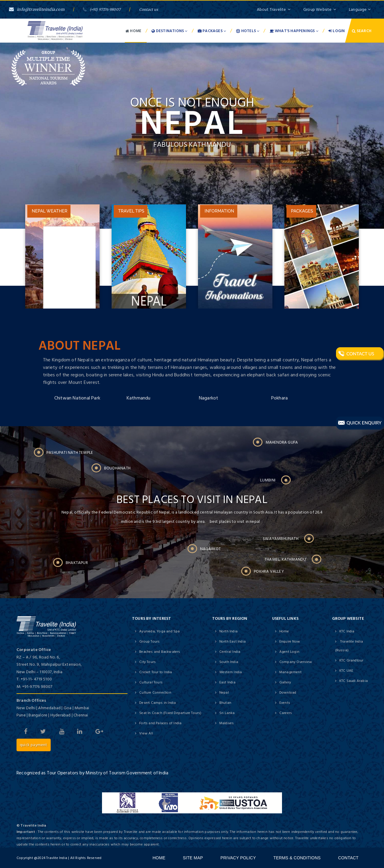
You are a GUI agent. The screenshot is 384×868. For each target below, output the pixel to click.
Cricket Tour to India (156, 672)
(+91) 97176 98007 (102, 9)
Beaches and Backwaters (160, 652)
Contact (348, 858)
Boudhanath (117, 468)
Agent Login (289, 652)
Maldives (227, 723)
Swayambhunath (281, 539)
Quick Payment (34, 745)
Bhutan (225, 703)
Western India (231, 672)
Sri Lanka (227, 713)
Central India (230, 652)
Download (288, 693)
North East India (232, 642)
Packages (212, 31)
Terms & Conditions (297, 858)
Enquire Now (290, 642)
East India (227, 682)
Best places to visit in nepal (192, 503)
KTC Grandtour (351, 660)
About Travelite (274, 9)
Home (133, 31)
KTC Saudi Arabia (354, 681)
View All (146, 733)
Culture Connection (155, 693)
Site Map (193, 858)
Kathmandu (139, 398)
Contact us (149, 9)
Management (290, 672)
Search (362, 31)
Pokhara (279, 398)
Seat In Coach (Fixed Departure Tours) (170, 713)
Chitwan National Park (77, 398)
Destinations (169, 31)
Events (285, 703)
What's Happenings (294, 31)
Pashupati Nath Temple (70, 453)
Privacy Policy (238, 858)
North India (228, 631)
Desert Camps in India (157, 703)
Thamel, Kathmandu (285, 559)
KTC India (347, 631)
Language (360, 9)
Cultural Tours (151, 682)
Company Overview (296, 662)
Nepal (224, 693)
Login (337, 31)
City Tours (147, 662)
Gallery (285, 682)
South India (229, 662)
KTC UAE (346, 671)
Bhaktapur (77, 563)
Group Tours (149, 642)
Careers (286, 713)
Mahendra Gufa (282, 442)
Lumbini (268, 480)
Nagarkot (209, 398)
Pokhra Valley (269, 571)
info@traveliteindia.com (37, 9)
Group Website (320, 9)
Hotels (248, 31)
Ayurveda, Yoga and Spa (159, 631)
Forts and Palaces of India (160, 723)
